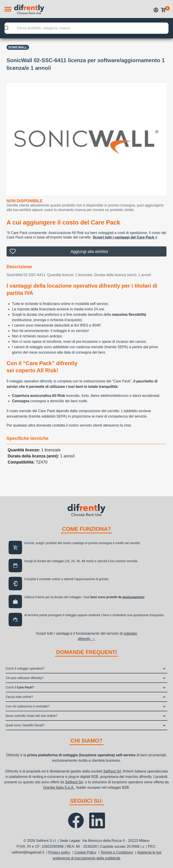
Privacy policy (59, 852)
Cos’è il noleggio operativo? (25, 668)
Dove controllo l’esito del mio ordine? (31, 716)
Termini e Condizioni (117, 852)
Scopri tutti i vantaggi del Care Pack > (125, 237)
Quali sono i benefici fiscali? (25, 725)
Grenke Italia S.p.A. (59, 787)
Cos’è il (20, 687)
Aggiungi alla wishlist (89, 252)
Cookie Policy (85, 852)
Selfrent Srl (112, 771)
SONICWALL (18, 47)
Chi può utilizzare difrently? (25, 678)
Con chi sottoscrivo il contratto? (28, 706)
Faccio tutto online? (19, 697)
